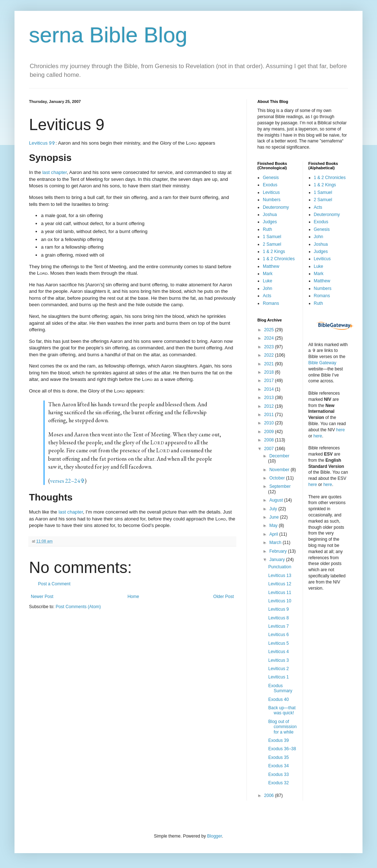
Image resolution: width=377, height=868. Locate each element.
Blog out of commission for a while (282, 727)
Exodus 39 (279, 740)
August (277, 500)
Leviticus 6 (279, 635)
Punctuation (280, 567)
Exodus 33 (279, 774)
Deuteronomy (276, 207)
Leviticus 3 (279, 660)
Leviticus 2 (279, 669)
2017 (270, 381)
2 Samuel (272, 244)
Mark (268, 274)
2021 (270, 364)
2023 (270, 347)
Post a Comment (54, 584)
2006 (270, 796)
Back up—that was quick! (282, 710)
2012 (270, 406)
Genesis (271, 178)
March (276, 543)
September (280, 486)
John (268, 288)
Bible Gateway (322, 363)
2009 (270, 432)
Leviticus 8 (279, 618)
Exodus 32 (279, 783)
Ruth (267, 229)
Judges (270, 222)
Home (133, 597)
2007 (270, 449)
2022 (270, 355)
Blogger (214, 836)
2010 (270, 423)
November (280, 470)
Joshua (270, 215)
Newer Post (42, 597)
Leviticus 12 (280, 584)
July (274, 509)
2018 (270, 372)
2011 (270, 415)
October (278, 478)
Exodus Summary (280, 688)
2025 (270, 330)
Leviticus (271, 192)
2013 (270, 398)
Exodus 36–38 (282, 749)
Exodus (270, 185)
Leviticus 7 (279, 626)
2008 (270, 440)
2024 (270, 338)
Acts (267, 296)
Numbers (272, 200)
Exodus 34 (279, 766)
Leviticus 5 (279, 643)
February (279, 551)
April (274, 534)
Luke (268, 281)
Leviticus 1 (279, 677)
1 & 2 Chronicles (279, 259)
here (340, 430)
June (275, 517)
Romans (271, 303)
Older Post (223, 597)
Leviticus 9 (40, 143)
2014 (270, 389)
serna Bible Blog (108, 35)
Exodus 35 (279, 757)
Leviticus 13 (280, 576)
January (278, 560)
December (279, 456)
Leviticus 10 (280, 601)
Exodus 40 (279, 699)
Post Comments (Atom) (78, 607)
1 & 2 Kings (274, 252)
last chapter (55, 172)
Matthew (271, 266)
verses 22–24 (65, 481)
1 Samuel (272, 237)
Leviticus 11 (280, 593)
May (274, 526)
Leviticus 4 (279, 652)
